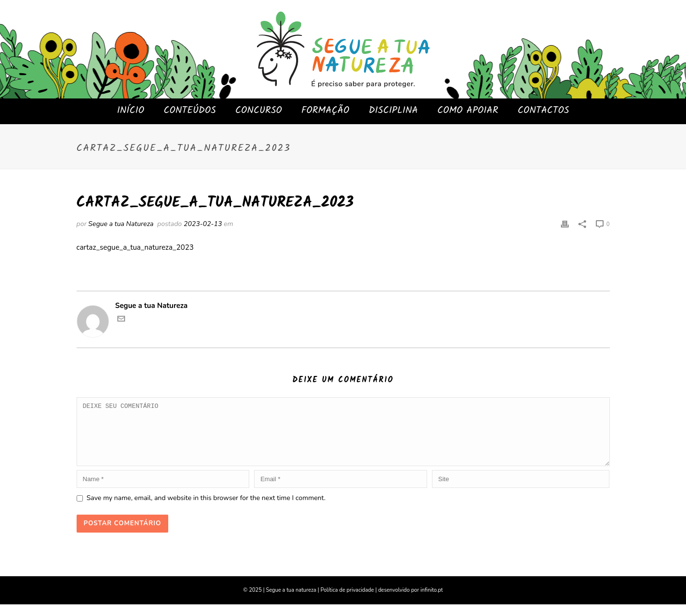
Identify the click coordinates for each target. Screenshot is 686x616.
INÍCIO (130, 111)
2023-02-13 (203, 224)
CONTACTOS (543, 111)
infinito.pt (431, 602)
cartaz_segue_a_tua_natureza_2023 (135, 247)
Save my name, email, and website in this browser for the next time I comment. (206, 510)
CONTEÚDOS (190, 111)
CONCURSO (258, 111)
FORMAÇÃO (326, 111)
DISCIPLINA (393, 111)
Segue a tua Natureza (121, 224)
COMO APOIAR (468, 111)
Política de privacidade (347, 602)
